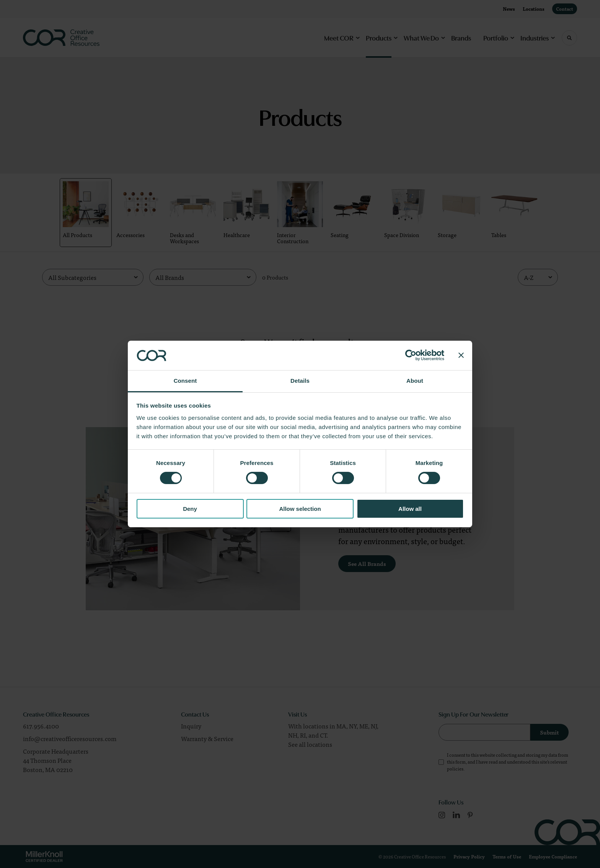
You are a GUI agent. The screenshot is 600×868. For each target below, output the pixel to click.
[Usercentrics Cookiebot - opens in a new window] (411, 355)
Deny (190, 509)
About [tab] (415, 381)
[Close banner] (461, 355)
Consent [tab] (185, 381)
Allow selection (300, 509)
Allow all (410, 509)
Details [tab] (300, 381)
